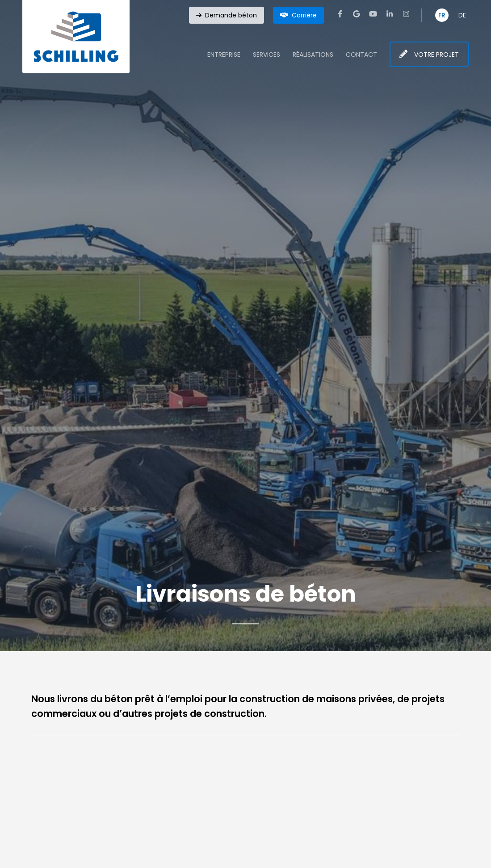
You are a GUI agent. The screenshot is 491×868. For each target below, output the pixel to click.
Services (266, 55)
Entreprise (224, 55)
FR (442, 15)
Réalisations (313, 55)
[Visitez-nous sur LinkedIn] (390, 14)
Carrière (304, 15)
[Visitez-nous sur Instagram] (406, 14)
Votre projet (436, 55)
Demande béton (231, 15)
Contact (361, 55)
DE (462, 15)
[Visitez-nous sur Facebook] (340, 14)
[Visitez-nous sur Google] (357, 14)
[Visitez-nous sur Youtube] (373, 14)
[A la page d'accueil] (76, 37)
